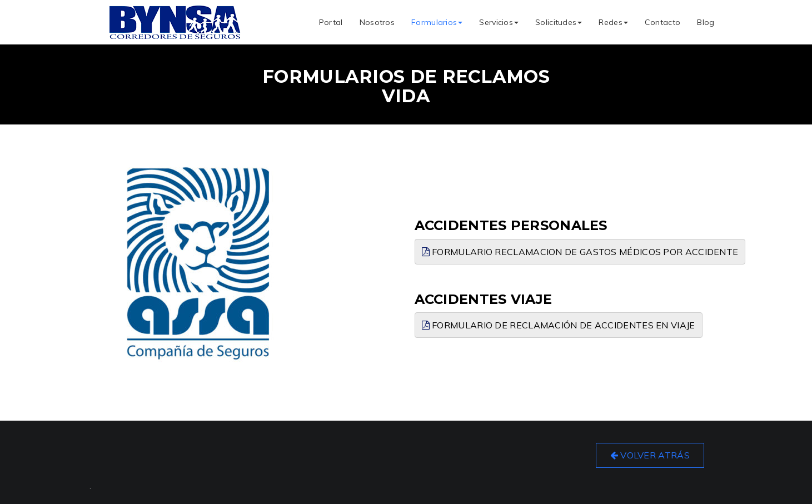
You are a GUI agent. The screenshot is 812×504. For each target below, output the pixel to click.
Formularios (437, 22)
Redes (613, 22)
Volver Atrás (650, 455)
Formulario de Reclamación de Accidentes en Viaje (559, 325)
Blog (706, 22)
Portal (331, 22)
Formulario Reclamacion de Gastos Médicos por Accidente (580, 252)
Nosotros (377, 22)
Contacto (662, 22)
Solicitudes (559, 22)
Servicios (499, 22)
